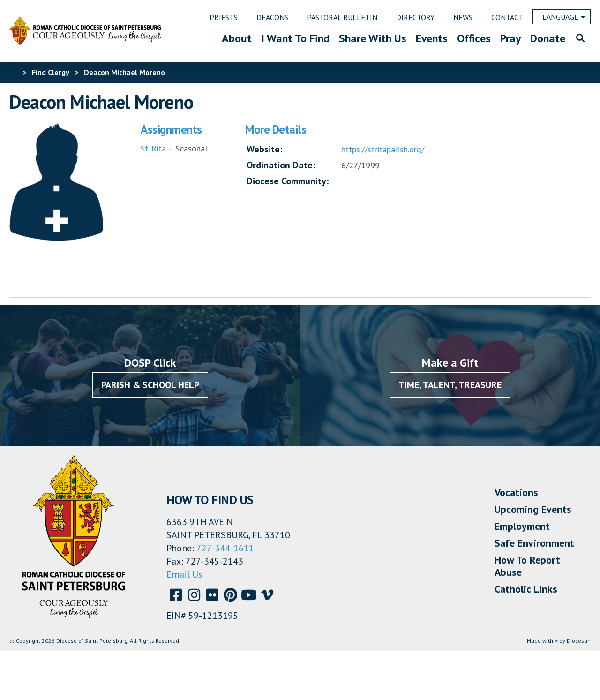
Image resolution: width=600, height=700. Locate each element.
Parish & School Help (150, 385)
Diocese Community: (288, 181)
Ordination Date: (281, 165)
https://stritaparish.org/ (383, 149)
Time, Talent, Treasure (450, 385)
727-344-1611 (225, 548)
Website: (264, 149)
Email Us (184, 574)
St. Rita (154, 148)
